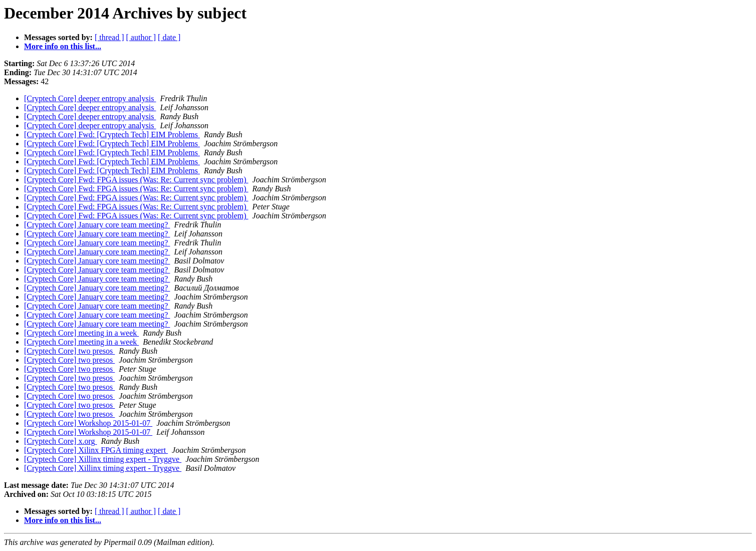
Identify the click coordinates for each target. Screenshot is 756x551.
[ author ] (141, 37)
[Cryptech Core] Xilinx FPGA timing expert (96, 450)
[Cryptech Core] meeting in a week (81, 333)
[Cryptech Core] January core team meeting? (97, 225)
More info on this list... (63, 46)
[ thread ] (109, 37)
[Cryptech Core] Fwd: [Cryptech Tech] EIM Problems (112, 134)
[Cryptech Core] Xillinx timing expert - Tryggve (103, 459)
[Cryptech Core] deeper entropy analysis (90, 98)
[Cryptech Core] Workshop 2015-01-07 (88, 423)
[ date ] (169, 37)
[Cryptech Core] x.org (60, 441)
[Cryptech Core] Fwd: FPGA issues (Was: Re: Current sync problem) (136, 180)
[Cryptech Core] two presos (69, 351)
